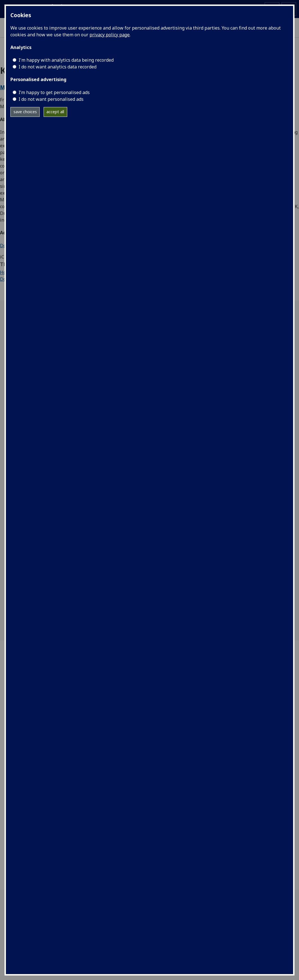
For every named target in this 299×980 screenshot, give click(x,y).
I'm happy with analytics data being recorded (66, 60)
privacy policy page (110, 35)
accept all (55, 112)
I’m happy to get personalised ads (54, 92)
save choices (25, 112)
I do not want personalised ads (51, 99)
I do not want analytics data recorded (58, 67)
